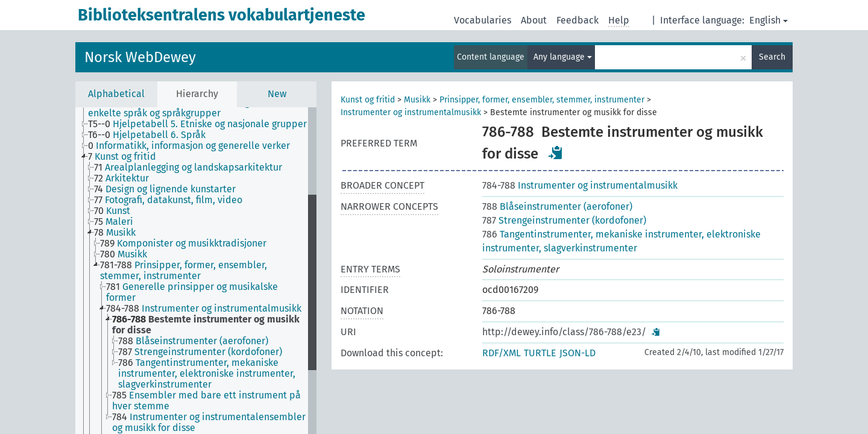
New (277, 94)
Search (772, 57)
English (769, 20)
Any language (563, 57)
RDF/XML (502, 353)
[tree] (196, 271)
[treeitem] (203, 108)
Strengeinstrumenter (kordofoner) (564, 220)
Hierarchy (197, 94)
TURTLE (540, 353)
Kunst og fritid (368, 100)
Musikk (417, 100)
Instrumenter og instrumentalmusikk (411, 112)
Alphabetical (116, 94)
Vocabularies (483, 20)
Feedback (577, 20)
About (534, 20)
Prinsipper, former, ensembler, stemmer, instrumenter (542, 100)
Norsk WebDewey (140, 57)
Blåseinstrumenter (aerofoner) (557, 206)
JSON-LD (577, 353)
